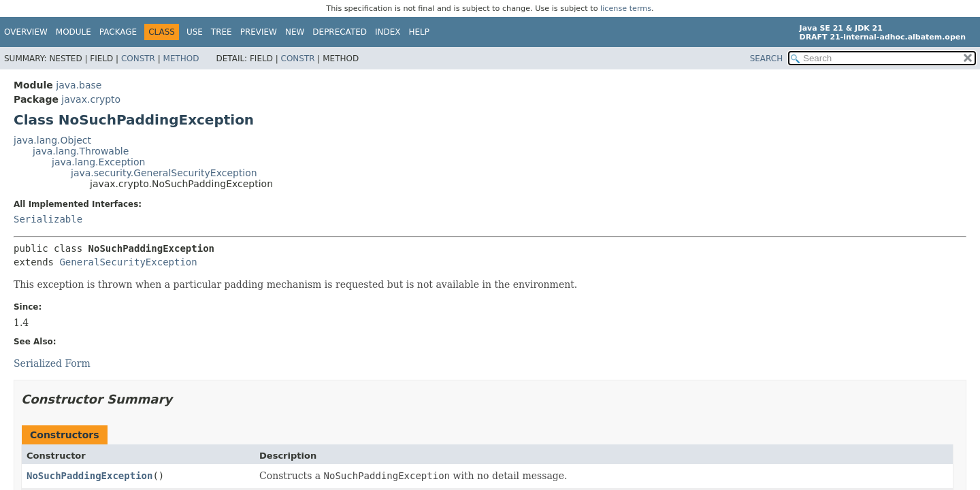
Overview (26, 32)
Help (420, 32)
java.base (79, 85)
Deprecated (340, 32)
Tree (222, 32)
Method (181, 59)
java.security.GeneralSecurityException (164, 173)
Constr (138, 59)
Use (195, 32)
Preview (259, 32)
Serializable (48, 219)
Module (73, 32)
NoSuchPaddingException (89, 476)
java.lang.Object (52, 140)
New (295, 32)
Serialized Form (52, 363)
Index (388, 32)
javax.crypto (91, 99)
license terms (626, 9)
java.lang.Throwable (81, 151)
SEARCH (767, 59)
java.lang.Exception (98, 162)
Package (118, 32)
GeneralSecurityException (128, 262)
